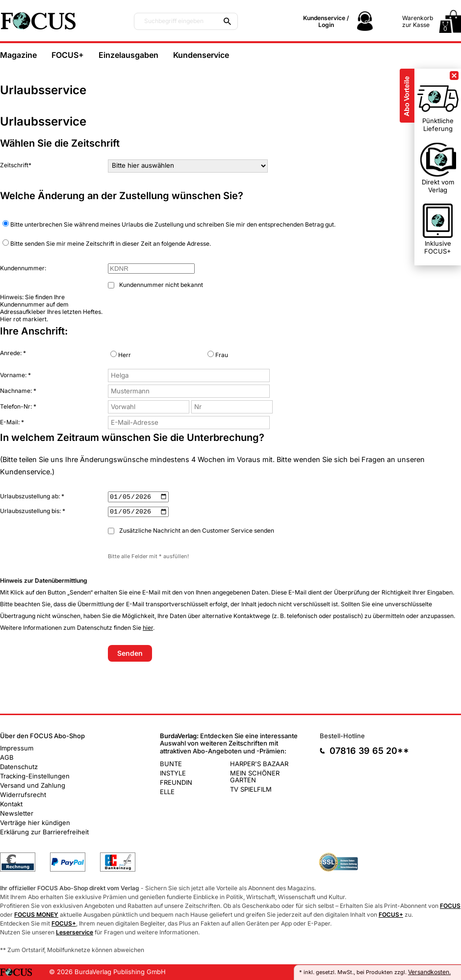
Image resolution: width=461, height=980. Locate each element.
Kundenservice (201, 55)
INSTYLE (173, 773)
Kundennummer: (23, 268)
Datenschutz (19, 767)
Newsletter (17, 813)
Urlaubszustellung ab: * (32, 496)
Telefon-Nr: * (18, 406)
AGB (7, 757)
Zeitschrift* (16, 165)
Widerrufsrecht (23, 795)
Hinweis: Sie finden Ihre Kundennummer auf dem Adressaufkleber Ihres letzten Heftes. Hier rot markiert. (51, 308)
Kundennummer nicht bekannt (155, 285)
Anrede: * (13, 353)
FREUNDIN (176, 782)
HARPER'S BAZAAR (259, 763)
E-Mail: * (12, 422)
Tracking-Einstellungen (35, 776)
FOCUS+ (68, 55)
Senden (130, 653)
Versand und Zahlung (33, 785)
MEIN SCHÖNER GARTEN (255, 776)
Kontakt (11, 804)
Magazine (18, 55)
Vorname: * (15, 375)
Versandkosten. (429, 972)
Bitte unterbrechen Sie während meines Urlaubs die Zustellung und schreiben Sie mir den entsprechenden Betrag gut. (169, 224)
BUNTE (171, 763)
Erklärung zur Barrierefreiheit (44, 832)
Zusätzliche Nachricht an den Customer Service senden (191, 530)
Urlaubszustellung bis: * (33, 511)
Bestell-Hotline (342, 736)
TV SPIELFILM (251, 789)
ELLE (167, 791)
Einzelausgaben (128, 55)
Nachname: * (18, 391)
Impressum (17, 748)
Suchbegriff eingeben (174, 21)
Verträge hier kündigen (35, 823)
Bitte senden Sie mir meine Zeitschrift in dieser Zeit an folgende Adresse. (107, 243)
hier (148, 628)
